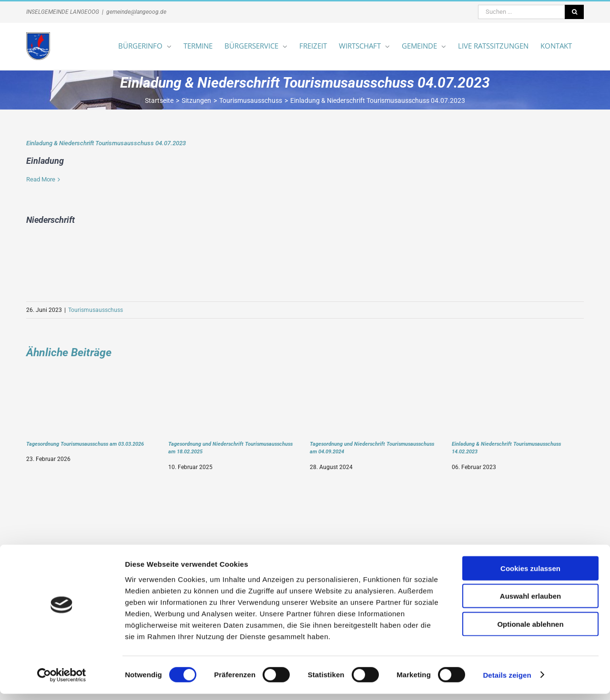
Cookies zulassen (530, 575)
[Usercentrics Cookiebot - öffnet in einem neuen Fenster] (62, 681)
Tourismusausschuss (96, 310)
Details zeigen (507, 681)
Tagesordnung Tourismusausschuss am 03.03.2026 (85, 444)
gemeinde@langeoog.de (136, 12)
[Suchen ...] (521, 12)
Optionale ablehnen (530, 630)
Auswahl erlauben (530, 603)
